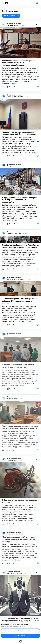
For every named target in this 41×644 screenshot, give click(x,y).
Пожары (9, 166)
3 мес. (23, 25)
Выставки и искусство (14, 234)
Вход (20, 631)
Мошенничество (12, 534)
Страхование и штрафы (15, 573)
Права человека (12, 399)
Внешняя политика (13, 25)
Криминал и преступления (15, 97)
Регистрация (21, 636)
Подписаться (11, 16)
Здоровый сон (11, 460)
